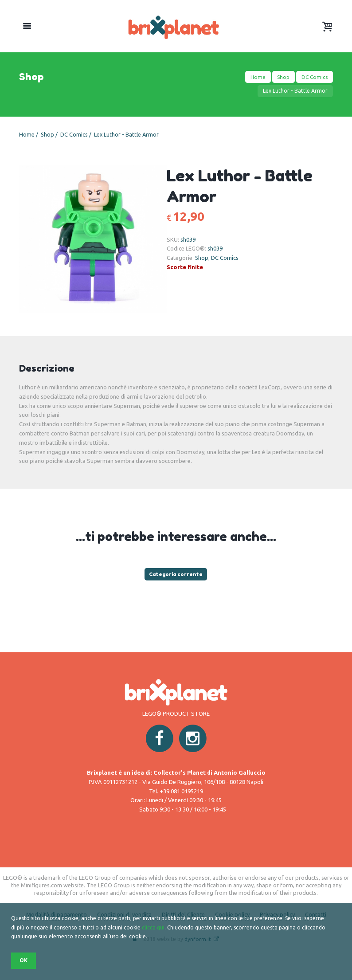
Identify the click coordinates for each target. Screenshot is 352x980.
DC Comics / (77, 134)
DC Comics (314, 77)
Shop (282, 77)
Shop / (50, 134)
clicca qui (153, 927)
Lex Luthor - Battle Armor (127, 134)
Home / (29, 134)
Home (256, 77)
